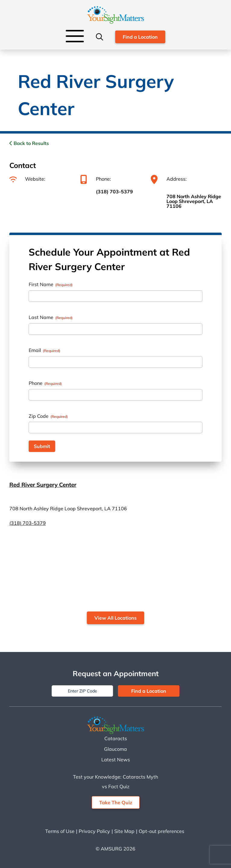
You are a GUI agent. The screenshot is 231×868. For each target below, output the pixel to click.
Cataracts (116, 738)
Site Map (124, 831)
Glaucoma (115, 749)
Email (44, 350)
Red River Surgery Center (43, 485)
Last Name (51, 317)
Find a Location (140, 37)
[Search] (100, 37)
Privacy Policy (94, 831)
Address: (169, 179)
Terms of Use (60, 831)
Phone (45, 383)
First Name (51, 284)
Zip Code (48, 416)
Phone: (96, 179)
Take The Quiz (116, 802)
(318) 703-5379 (114, 192)
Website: (27, 179)
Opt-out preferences (161, 831)
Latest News (116, 760)
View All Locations (115, 618)
